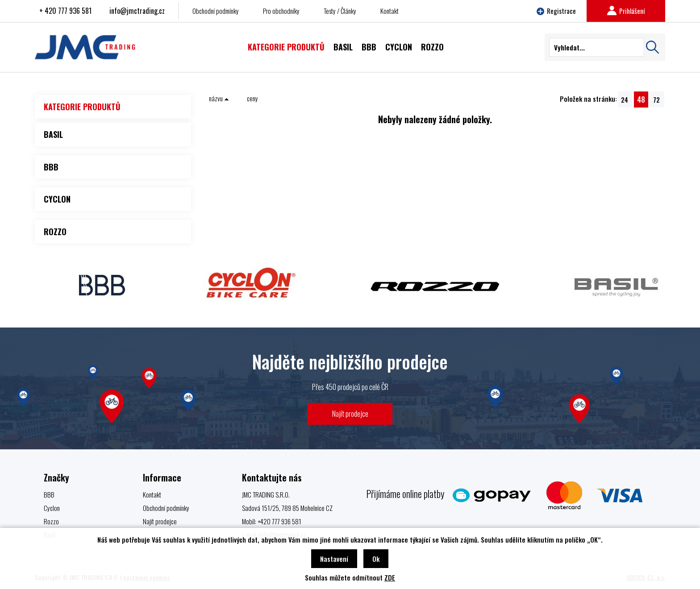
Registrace (556, 11)
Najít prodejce (350, 413)
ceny (252, 98)
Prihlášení (626, 11)
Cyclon (52, 508)
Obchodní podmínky (216, 11)
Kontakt (390, 11)
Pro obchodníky (281, 11)
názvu (219, 98)
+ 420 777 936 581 (65, 11)
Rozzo (51, 521)
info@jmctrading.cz (137, 11)
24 (625, 100)
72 (656, 100)
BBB (49, 494)
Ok (376, 559)
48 (641, 99)
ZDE (390, 577)
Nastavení (334, 559)
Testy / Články (340, 11)
